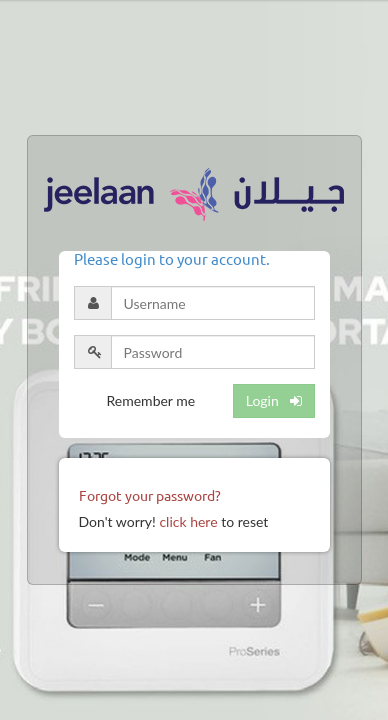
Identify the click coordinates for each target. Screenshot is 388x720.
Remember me (151, 400)
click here (188, 521)
